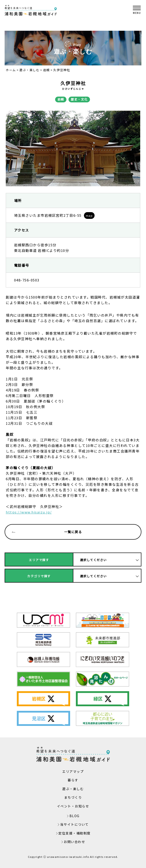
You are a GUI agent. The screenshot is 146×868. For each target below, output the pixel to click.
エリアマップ (73, 771)
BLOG (74, 816)
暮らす (73, 780)
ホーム (11, 70)
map (89, 215)
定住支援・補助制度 (74, 833)
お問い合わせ (74, 842)
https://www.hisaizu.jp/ (29, 512)
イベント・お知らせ (73, 806)
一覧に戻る (47, 532)
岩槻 (46, 70)
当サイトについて (74, 824)
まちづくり (73, 797)
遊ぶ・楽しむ (29, 70)
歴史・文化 (79, 99)
